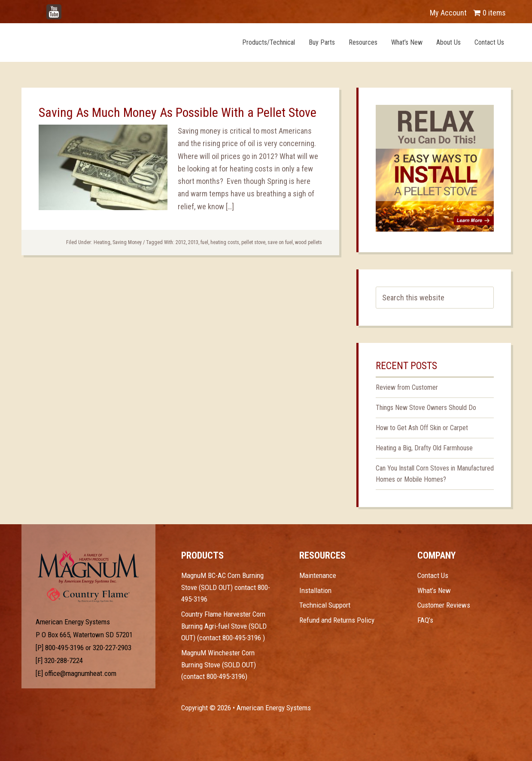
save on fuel (280, 242)
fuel (204, 242)
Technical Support (325, 605)
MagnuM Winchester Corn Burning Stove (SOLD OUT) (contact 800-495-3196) (219, 665)
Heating (102, 242)
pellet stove (253, 242)
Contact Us (433, 575)
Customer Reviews (444, 605)
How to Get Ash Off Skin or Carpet (422, 428)
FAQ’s (425, 620)
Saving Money (127, 242)
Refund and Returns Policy (337, 620)
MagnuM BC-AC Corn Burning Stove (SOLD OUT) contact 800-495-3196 (226, 587)
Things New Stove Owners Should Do (426, 408)
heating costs (225, 242)
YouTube (67, 8)
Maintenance (318, 575)
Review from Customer (407, 387)
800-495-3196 (64, 648)
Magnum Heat (119, 42)
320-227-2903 (112, 648)
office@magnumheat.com (81, 673)
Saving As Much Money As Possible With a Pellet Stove (178, 112)
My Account (448, 13)
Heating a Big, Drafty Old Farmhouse (424, 448)
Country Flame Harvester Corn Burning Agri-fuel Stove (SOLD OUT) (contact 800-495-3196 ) (224, 626)
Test (88, 567)
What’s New (434, 590)
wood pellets (309, 242)
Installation (315, 590)
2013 (193, 242)
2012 (181, 242)
